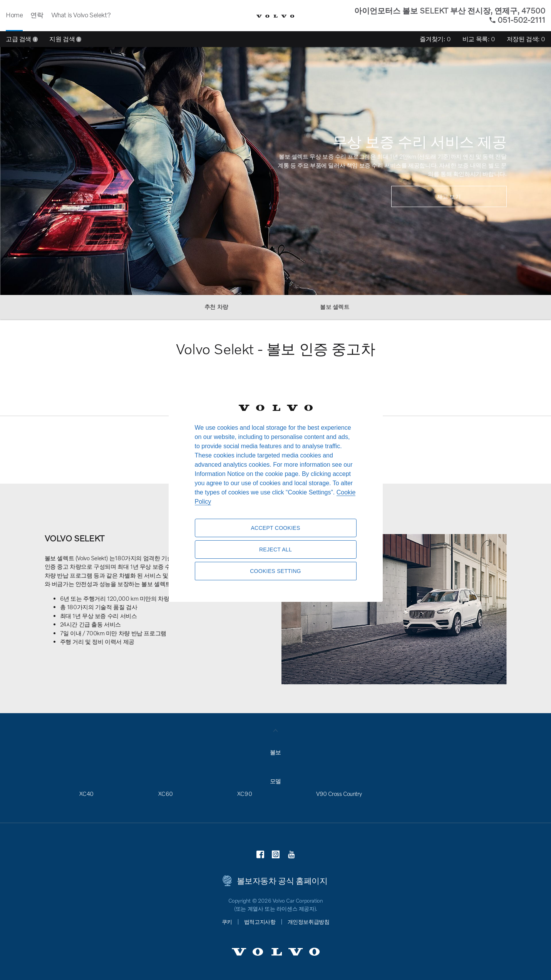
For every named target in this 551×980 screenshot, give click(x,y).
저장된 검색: (526, 39)
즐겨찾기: (435, 39)
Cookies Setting (275, 571)
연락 (37, 15)
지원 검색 (65, 39)
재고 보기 (449, 196)
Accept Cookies (275, 528)
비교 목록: (479, 39)
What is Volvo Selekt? (81, 15)
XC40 (86, 794)
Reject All (275, 549)
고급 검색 (22, 39)
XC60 (166, 794)
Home (14, 15)
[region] (276, 490)
